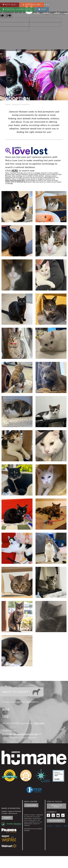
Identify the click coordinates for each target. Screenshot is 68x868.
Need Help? (10, 4)
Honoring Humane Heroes (17, 9)
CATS (5, 716)
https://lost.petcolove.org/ (15, 180)
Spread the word (59, 15)
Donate (7, 818)
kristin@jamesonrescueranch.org (20, 734)
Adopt (8, 104)
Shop (42, 9)
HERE (15, 170)
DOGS (6, 709)
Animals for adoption (21, 104)
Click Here (31, 805)
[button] (4, 95)
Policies (50, 826)
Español (47, 15)
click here (39, 723)
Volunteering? (56, 821)
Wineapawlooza (32, 4)
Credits (58, 826)
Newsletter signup (57, 806)
